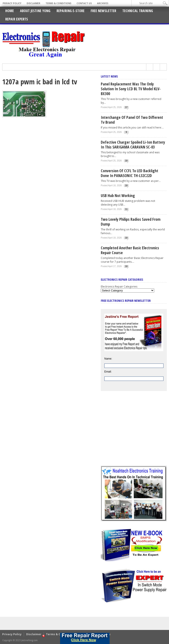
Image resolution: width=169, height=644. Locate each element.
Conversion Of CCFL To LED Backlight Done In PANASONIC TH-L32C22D (130, 173)
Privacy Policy (12, 3)
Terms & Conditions (58, 3)
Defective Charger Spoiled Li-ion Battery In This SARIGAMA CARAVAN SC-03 (133, 145)
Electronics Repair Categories (119, 287)
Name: (108, 359)
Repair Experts (17, 19)
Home (10, 11)
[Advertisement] (134, 432)
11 (126, 209)
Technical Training (138, 11)
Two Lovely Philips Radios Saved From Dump (131, 222)
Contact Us (84, 3)
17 (126, 107)
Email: (108, 372)
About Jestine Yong (35, 11)
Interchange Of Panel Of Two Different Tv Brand (132, 120)
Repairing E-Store (71, 11)
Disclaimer (33, 3)
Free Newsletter (103, 11)
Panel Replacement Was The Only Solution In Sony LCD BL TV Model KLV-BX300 (131, 89)
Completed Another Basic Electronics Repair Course (130, 250)
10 (126, 161)
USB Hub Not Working (118, 195)
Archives (103, 3)
